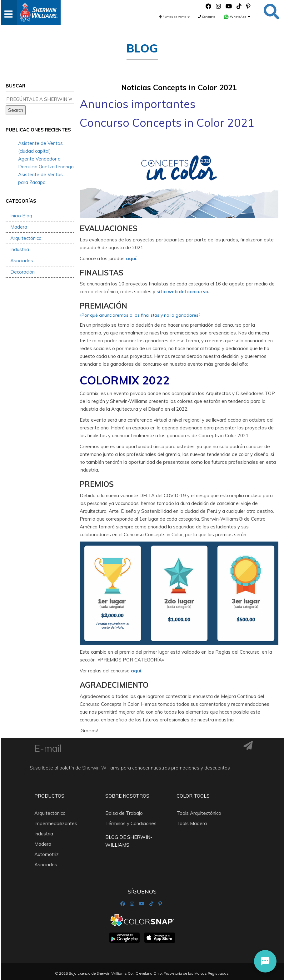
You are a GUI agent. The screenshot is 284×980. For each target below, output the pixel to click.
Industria (20, 249)
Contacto (207, 17)
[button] (265, 961)
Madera (19, 227)
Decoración (22, 272)
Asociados (22, 261)
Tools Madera (192, 823)
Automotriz (47, 854)
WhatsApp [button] (237, 17)
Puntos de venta (175, 17)
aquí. (132, 258)
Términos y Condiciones (131, 823)
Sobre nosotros (127, 796)
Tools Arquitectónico (199, 813)
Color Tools (193, 796)
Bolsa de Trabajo (124, 813)
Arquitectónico (26, 238)
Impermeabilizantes (56, 823)
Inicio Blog (21, 216)
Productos (49, 796)
